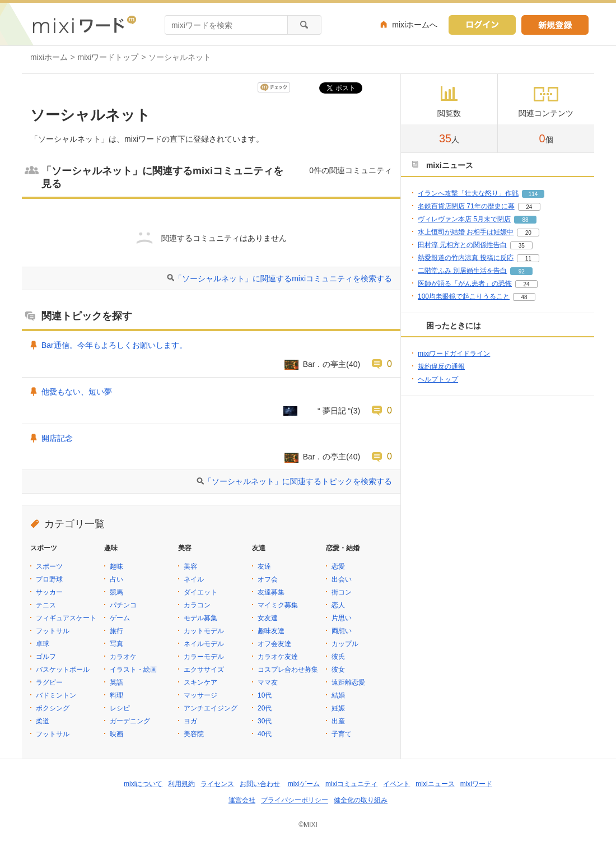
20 (528, 233)
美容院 (194, 734)
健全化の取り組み (361, 800)
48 (524, 297)
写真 (116, 644)
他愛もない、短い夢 (77, 392)
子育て (342, 734)
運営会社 (242, 800)
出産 (338, 721)
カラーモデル (204, 657)
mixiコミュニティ (351, 784)
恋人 (338, 605)
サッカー (49, 592)
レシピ (120, 708)
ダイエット (200, 592)
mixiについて (143, 784)
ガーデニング (130, 721)
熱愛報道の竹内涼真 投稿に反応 (466, 258)
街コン (342, 592)
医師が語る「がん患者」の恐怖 (465, 284)
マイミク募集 (278, 605)
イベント (396, 784)
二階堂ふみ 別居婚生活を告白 (462, 271)
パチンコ (123, 605)
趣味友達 (271, 631)
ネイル (194, 579)
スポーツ (49, 566)
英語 (116, 682)
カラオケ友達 (278, 657)
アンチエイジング (211, 708)
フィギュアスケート (66, 618)
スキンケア (200, 682)
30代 (265, 721)
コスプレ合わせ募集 (288, 670)
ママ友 (268, 682)
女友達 (268, 618)
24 (529, 207)
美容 (190, 566)
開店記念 (57, 438)
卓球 (43, 644)
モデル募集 (200, 618)
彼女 (338, 670)
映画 (116, 734)
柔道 (43, 721)
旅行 (116, 631)
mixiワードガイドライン (454, 354)
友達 (264, 566)
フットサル (53, 631)
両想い (342, 631)
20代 (265, 708)
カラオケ (123, 657)
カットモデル (204, 631)
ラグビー (49, 682)
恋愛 (338, 566)
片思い (342, 618)
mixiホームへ (415, 25)
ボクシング (53, 708)
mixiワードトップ (108, 57)
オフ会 (268, 579)
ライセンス (217, 784)
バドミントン (56, 695)
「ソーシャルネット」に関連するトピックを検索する (298, 481)
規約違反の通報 (441, 366)
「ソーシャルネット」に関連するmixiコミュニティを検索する (283, 278)
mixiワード (476, 784)
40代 (265, 734)
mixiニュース (435, 784)
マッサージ (200, 695)
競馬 (116, 592)
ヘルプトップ (438, 379)
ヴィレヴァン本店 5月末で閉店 (464, 219)
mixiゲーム (304, 784)
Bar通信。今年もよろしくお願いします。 (114, 345)
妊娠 (338, 708)
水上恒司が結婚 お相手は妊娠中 (466, 232)
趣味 (116, 566)
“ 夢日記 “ (326, 411)
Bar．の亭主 (325, 364)
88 (525, 220)
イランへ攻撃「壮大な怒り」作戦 (468, 193)
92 (522, 271)
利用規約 (181, 784)
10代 (265, 695)
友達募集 (271, 592)
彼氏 (338, 657)
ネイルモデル (204, 644)
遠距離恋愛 (348, 682)
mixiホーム (49, 57)
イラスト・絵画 (133, 670)
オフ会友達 (274, 644)
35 (522, 246)
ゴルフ (46, 657)
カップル (345, 644)
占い (116, 579)
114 (533, 194)
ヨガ (190, 721)
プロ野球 (49, 579)
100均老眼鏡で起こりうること (464, 296)
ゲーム (120, 618)
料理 (116, 695)
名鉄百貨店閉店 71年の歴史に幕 (466, 206)
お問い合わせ (260, 784)
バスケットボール (63, 670)
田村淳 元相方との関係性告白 (462, 245)
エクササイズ (204, 670)
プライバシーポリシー (295, 800)
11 (528, 259)
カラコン (197, 605)
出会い (342, 579)
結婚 (338, 695)
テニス (46, 605)
